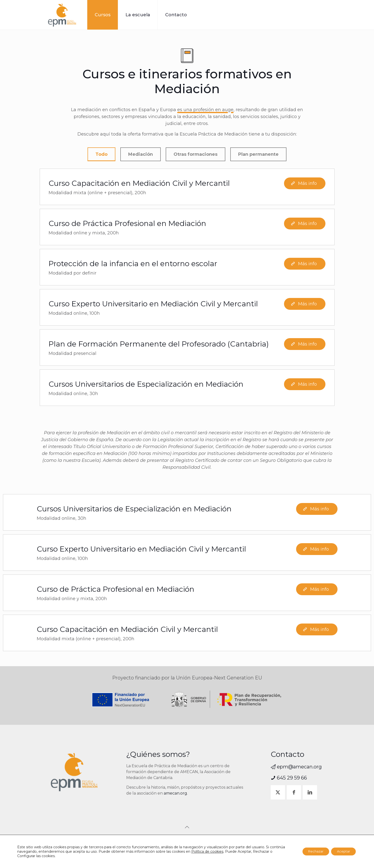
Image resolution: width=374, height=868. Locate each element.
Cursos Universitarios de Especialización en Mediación (146, 386)
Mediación (141, 155)
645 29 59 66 (289, 778)
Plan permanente (258, 155)
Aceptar (342, 851)
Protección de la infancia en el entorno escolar (133, 265)
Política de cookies (223, 851)
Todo (101, 155)
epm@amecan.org (296, 767)
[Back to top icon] (187, 827)
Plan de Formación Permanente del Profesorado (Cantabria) (159, 345)
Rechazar (310, 851)
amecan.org (175, 793)
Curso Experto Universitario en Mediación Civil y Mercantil (153, 305)
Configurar (47, 856)
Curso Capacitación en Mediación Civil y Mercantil (139, 185)
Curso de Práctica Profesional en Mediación (127, 225)
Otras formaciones (196, 155)
